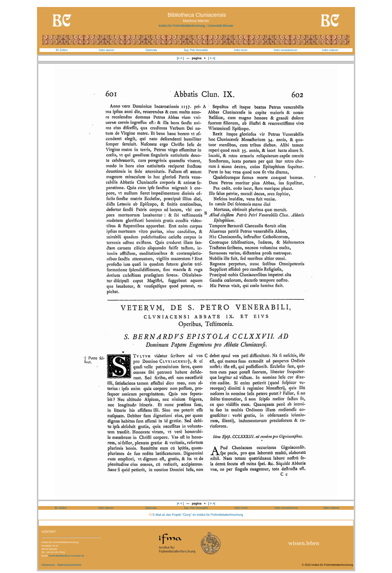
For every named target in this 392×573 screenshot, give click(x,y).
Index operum (107, 50)
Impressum (48, 565)
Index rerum (241, 50)
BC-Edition (62, 50)
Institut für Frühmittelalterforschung (182, 26)
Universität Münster (220, 26)
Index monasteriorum (285, 50)
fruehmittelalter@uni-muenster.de (66, 556)
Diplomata (151, 50)
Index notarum (330, 50)
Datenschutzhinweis (69, 565)
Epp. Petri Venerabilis (196, 50)
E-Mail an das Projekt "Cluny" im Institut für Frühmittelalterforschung (198, 515)
